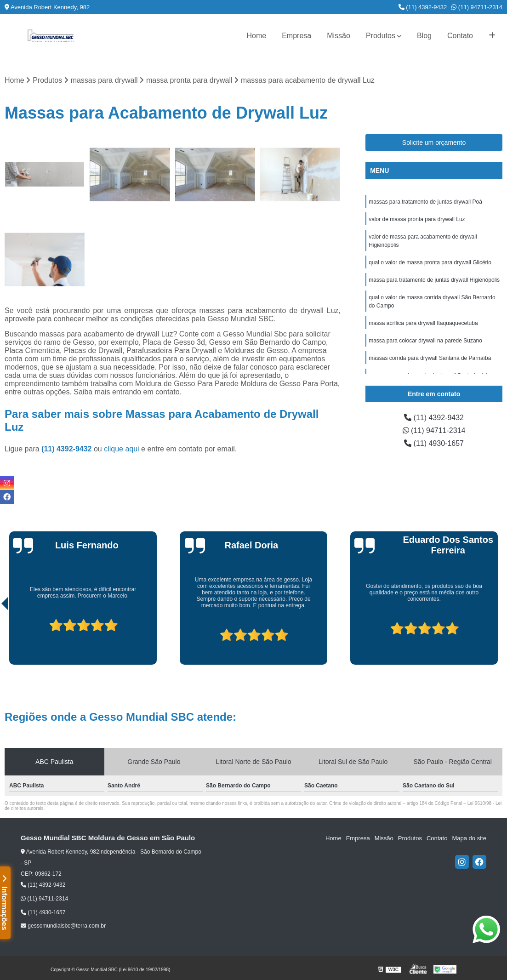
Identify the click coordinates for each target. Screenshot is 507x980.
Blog (424, 36)
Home (256, 36)
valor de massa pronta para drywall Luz (417, 219)
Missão (339, 36)
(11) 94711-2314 (477, 7)
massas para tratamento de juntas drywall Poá (425, 202)
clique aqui (122, 449)
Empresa (296, 36)
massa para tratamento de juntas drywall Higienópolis (434, 280)
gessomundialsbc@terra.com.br (63, 926)
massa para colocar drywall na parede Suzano (425, 341)
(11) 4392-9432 (423, 7)
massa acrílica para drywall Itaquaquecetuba (423, 323)
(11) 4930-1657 (434, 443)
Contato (460, 36)
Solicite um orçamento (434, 142)
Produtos (381, 36)
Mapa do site (469, 838)
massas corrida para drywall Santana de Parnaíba (430, 358)
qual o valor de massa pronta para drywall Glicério (430, 262)
